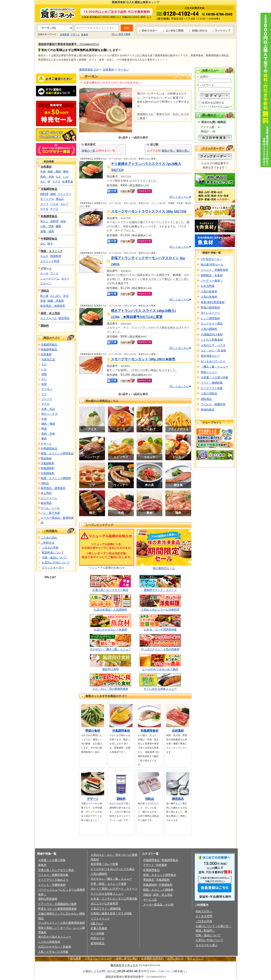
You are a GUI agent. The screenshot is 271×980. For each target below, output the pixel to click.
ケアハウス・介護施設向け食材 (57, 904)
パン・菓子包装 (50, 513)
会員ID (204, 77)
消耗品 (45, 291)
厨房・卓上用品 (50, 313)
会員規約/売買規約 (152, 958)
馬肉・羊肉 (47, 177)
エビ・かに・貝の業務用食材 (110, 689)
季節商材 (46, 458)
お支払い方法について (56, 562)
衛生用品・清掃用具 (53, 306)
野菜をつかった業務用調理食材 (57, 909)
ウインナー (64, 194)
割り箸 (44, 296)
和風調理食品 (49, 216)
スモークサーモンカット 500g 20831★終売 (143, 359)
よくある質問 (204, 916)
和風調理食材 (149, 731)
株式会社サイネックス (124, 965)
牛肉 (43, 172)
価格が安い (168, 151)
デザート (75, 35)
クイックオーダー (53, 567)
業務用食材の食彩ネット (56, 13)
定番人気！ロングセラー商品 (110, 590)
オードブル (47, 199)
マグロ (56, 182)
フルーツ (46, 283)
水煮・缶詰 (48, 409)
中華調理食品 (49, 239)
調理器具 (178, 799)
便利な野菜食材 (48, 899)
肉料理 (44, 194)
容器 (43, 301)
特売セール (97, 938)
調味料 (45, 326)
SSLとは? (50, 577)
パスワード (207, 85)
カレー (64, 204)
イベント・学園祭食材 (214, 270)
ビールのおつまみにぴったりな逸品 (113, 869)
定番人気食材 (99, 928)
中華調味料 (48, 473)
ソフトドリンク (100, 918)
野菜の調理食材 (210, 308)
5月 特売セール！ (211, 259)
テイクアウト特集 (212, 388)
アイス (54, 273)
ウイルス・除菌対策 (213, 404)
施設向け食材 (111, 669)
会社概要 (76, 958)
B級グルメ (97, 923)
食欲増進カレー (210, 356)
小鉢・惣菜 (47, 226)
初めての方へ (149, 30)
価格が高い (183, 151)
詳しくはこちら (179, 197)
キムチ (44, 256)
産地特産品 (208, 410)
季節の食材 (93, 731)
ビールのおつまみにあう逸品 (160, 669)
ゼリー (65, 279)
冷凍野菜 (65, 35)
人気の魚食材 (209, 297)
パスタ (54, 204)
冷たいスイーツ (210, 313)
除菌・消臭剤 (56, 301)
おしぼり (56, 296)
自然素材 (46, 167)
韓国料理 (56, 256)
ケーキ (44, 273)
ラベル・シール (50, 508)
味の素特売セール (164, 568)
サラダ (44, 209)
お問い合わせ (199, 30)
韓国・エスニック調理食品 (57, 453)
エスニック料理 (50, 261)
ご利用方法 (48, 543)
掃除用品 (206, 399)
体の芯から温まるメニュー (55, 937)
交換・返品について (54, 558)
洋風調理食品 (49, 189)
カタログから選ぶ (207, 945)
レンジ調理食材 (210, 318)
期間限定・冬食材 (212, 275)
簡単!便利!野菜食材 (213, 302)
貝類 (44, 374)
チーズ (54, 209)
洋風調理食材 (121, 731)
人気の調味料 (209, 329)
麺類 (58, 226)
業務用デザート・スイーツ (160, 590)
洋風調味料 (48, 463)
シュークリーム (50, 279)
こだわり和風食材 (212, 340)
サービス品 (150, 900)
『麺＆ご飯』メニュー (214, 367)
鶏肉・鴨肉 (54, 172)
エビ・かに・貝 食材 (213, 350)
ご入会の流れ (49, 538)
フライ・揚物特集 (212, 383)
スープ (44, 204)
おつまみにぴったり (213, 361)
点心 (43, 244)
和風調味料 (48, 468)
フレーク (47, 399)
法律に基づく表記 (127, 958)
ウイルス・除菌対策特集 (53, 875)
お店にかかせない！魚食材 (111, 630)
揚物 (53, 194)
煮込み (60, 199)
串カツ (44, 221)
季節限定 (149, 880)
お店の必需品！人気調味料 (111, 610)
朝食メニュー (209, 372)
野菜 (44, 429)
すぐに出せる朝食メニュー (160, 689)
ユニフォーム (48, 318)
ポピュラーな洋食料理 (104, 903)
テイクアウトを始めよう (53, 880)
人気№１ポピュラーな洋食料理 (160, 610)
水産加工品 (48, 359)
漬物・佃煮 (47, 231)
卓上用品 (46, 493)
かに (43, 182)
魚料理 (54, 221)
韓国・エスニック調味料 (56, 478)
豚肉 (66, 172)
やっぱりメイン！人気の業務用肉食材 (62, 923)
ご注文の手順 (50, 548)
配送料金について (53, 552)
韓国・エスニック (52, 251)
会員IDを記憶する (213, 103)
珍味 (63, 221)
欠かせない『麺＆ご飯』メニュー (110, 649)
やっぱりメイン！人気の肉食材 (160, 649)
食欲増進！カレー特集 (104, 864)
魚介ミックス (50, 414)
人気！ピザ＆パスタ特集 (53, 952)
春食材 (85, 35)
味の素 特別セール (212, 265)
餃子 (50, 244)
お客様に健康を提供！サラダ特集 (111, 913)
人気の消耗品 (209, 393)
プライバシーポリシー (98, 958)
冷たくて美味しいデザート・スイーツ (114, 889)
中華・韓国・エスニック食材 (109, 884)
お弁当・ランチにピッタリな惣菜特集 (114, 899)
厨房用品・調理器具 (53, 488)
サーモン (47, 389)
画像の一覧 (88, 151)
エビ (58, 177)
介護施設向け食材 (212, 334)
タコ (44, 394)
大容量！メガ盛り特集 (214, 377)
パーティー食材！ (212, 281)
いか (66, 177)
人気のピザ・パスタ (213, 345)
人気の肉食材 (209, 291)
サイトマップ (222, 30)
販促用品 (64, 318)
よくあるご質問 (174, 30)
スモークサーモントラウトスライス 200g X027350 (149, 211)
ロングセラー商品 (212, 324)
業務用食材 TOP (89, 70)
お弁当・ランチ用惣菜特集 (160, 630)
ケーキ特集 (97, 933)
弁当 (66, 296)
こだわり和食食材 (49, 942)
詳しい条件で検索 (121, 34)
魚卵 (44, 384)
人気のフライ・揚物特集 (106, 909)
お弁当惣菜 (208, 286)
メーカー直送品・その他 (158, 905)
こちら (226, 107)
